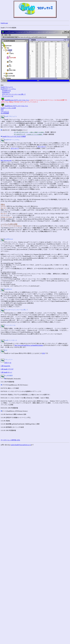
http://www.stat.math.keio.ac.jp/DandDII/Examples (29, 345)
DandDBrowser (6, 91)
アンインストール (8, 96)
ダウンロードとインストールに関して (14, 94)
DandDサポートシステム (8, 89)
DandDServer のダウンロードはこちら (14, 106)
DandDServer (6, 92)
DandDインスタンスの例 (8, 108)
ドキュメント (5, 111)
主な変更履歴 (5, 113)
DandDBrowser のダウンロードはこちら (15, 100)
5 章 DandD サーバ (6, 372)
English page (4, 23)
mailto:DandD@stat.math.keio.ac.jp (21, 445)
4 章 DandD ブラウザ (7, 369)
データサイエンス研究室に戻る (10, 440)
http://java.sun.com (6, 160)
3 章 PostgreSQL (5, 366)
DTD (2, 110)
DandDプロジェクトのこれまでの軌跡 (14, 136)
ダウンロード (42, 147)
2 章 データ (8, 363)
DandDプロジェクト (7, 87)
